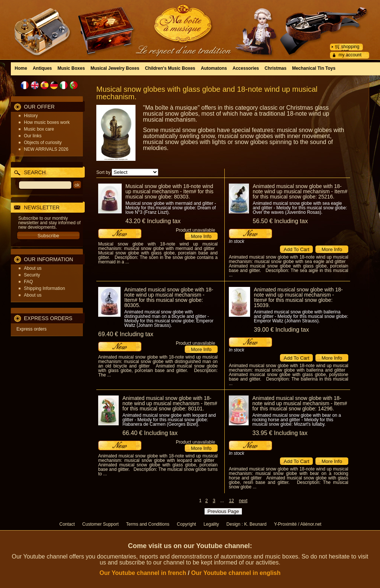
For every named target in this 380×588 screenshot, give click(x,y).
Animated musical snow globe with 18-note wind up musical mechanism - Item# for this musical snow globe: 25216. (300, 191)
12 (231, 501)
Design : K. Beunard (247, 524)
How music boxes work (47, 122)
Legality (211, 524)
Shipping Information (44, 288)
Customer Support (100, 524)
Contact (67, 524)
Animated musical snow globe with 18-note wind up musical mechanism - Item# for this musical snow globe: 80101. (170, 403)
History (31, 116)
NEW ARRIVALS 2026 (46, 149)
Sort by (103, 172)
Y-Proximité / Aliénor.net (298, 524)
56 (280, 221)
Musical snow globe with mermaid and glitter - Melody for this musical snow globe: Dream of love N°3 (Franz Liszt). (171, 208)
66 (150, 433)
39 (281, 330)
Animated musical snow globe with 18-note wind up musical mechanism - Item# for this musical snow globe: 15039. (298, 297)
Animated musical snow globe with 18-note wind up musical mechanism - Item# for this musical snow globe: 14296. (300, 403)
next (243, 501)
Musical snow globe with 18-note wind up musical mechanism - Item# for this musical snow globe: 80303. (169, 191)
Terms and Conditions (148, 524)
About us (33, 268)
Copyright (186, 524)
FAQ (28, 282)
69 (126, 334)
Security (32, 275)
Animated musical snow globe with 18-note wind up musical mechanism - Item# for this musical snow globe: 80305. (169, 297)
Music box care (39, 129)
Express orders (32, 329)
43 (153, 221)
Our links (33, 136)
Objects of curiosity (43, 143)
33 (280, 433)
